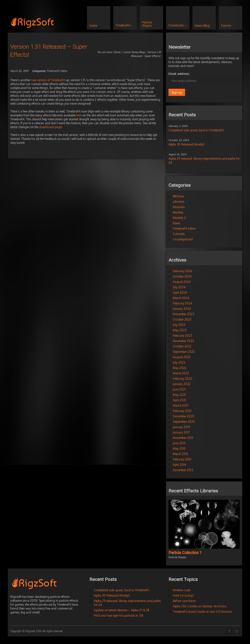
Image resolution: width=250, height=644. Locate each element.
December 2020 (183, 416)
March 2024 (181, 298)
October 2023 (182, 319)
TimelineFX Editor (57, 71)
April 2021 (179, 400)
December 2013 (183, 470)
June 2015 (179, 443)
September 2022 (184, 352)
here (79, 115)
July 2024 (179, 287)
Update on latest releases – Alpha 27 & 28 (122, 610)
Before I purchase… (185, 601)
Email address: (179, 74)
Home (117, 52)
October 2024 (182, 276)
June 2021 (179, 389)
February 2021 (182, 411)
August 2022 (182, 357)
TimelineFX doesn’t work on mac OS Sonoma (202, 612)
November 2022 (183, 341)
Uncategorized (183, 239)
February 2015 (182, 459)
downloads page (50, 127)
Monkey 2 (179, 218)
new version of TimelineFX (48, 80)
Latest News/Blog (134, 52)
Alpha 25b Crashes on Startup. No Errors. (200, 606)
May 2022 (180, 368)
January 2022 (182, 384)
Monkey (178, 212)
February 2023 (182, 336)
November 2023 (183, 314)
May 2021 (179, 395)
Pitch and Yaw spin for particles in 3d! (119, 616)
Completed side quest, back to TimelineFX (196, 130)
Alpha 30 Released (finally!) (187, 144)
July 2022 (179, 362)
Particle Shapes (177, 557)
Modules (179, 207)
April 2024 (180, 293)
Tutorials (179, 234)
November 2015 (183, 438)
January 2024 (182, 309)
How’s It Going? (183, 595)
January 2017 (181, 432)
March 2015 (181, 454)
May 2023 (180, 330)
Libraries (178, 202)
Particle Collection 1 (185, 553)
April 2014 (179, 465)
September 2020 (184, 422)
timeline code (182, 590)
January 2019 (181, 427)
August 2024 (182, 282)
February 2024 (182, 303)
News (177, 223)
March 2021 (181, 405)
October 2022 (182, 346)
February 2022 (182, 379)
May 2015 (179, 449)
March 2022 (181, 373)
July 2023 (179, 325)
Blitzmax (178, 196)
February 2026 (182, 271)
